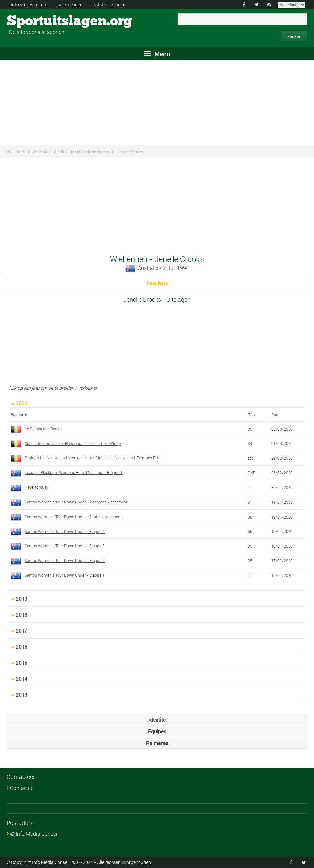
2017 (22, 631)
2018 (22, 615)
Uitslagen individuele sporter (84, 152)
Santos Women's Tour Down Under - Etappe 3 (65, 546)
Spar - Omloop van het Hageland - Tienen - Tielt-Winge (73, 443)
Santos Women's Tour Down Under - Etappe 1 (65, 575)
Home (20, 152)
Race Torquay (37, 487)
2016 (22, 647)
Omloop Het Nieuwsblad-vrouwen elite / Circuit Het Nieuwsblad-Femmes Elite (93, 458)
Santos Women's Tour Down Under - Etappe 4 (65, 531)
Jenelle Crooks (130, 152)
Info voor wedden (28, 4)
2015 (22, 663)
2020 (22, 403)
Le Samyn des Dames (44, 429)
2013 (22, 695)
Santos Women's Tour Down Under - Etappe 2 (65, 560)
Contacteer (23, 788)
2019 (22, 599)
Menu (157, 54)
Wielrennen (42, 152)
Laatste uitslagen (108, 4)
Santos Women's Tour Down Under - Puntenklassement (73, 517)
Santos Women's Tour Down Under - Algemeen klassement (76, 502)
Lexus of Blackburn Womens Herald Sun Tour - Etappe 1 (74, 472)
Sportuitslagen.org (31, 21)
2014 (22, 679)
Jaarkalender (68, 4)
